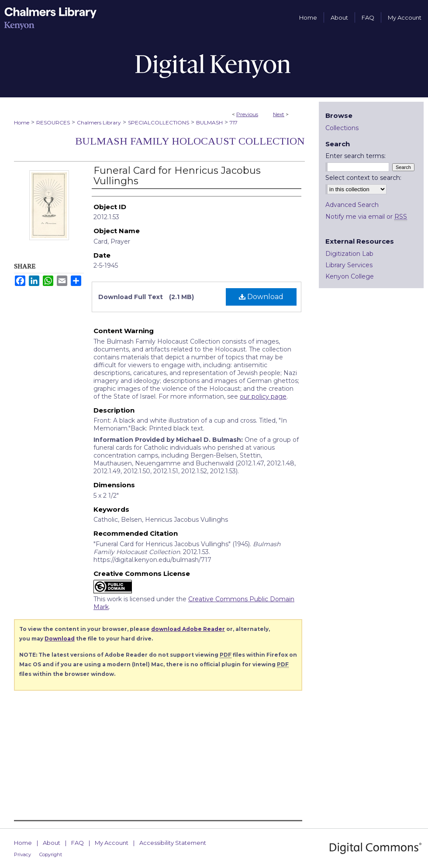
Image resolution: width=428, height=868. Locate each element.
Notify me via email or (366, 217)
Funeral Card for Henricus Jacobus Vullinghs (177, 176)
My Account (112, 843)
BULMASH (209, 122)
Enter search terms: (356, 156)
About (52, 843)
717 (234, 122)
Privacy (22, 854)
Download (261, 297)
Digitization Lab (349, 254)
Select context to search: (363, 178)
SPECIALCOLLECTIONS (159, 122)
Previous (247, 114)
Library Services (349, 265)
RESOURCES (53, 122)
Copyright (51, 854)
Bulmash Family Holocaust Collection (190, 141)
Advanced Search (352, 205)
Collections (342, 128)
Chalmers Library (99, 122)
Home (22, 122)
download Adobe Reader (188, 629)
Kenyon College (350, 276)
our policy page (263, 396)
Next (279, 114)
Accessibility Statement (173, 843)
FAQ (78, 843)
